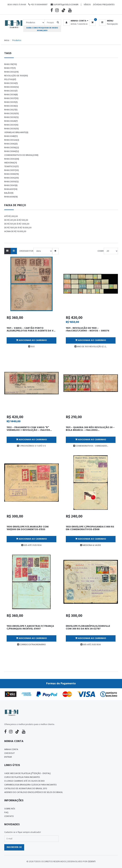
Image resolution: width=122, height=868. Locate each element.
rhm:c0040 (12, 87)
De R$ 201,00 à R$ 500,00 (16, 220)
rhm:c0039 (11, 117)
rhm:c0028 (11, 121)
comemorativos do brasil (21, 155)
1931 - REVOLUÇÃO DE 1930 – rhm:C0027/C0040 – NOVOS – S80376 (88, 330)
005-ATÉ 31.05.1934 (31, 545)
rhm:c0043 (12, 159)
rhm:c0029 (12, 114)
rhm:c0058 (12, 148)
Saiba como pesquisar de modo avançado (42, 29)
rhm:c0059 (11, 182)
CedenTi (92, 862)
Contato (9, 816)
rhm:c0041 (11, 186)
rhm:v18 (11, 64)
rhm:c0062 (11, 144)
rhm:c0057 (12, 170)
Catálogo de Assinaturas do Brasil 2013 (26, 789)
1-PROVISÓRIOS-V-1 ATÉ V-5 (31, 446)
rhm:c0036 (11, 95)
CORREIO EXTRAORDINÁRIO (31, 645)
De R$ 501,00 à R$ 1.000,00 (17, 224)
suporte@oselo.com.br (65, 5)
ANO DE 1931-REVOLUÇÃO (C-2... (91, 347)
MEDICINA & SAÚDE (91, 545)
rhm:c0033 (11, 91)
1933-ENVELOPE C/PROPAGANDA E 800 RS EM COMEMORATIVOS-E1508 (90, 528)
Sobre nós (10, 809)
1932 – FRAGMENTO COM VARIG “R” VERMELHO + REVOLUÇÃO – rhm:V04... (29, 429)
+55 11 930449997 (38, 5)
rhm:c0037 (11, 98)
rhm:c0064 (12, 151)
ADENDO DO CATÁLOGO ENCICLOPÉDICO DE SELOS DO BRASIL (34, 792)
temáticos (11, 167)
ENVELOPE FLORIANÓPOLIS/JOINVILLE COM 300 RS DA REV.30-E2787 (88, 628)
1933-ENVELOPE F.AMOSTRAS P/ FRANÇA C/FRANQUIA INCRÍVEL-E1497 (30, 628)
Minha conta (11, 750)
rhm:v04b (11, 136)
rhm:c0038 (11, 106)
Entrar (73, 24)
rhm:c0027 (11, 110)
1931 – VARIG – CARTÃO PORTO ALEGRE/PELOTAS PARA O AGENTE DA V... (31, 330)
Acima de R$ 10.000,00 (15, 232)
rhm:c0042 (12, 178)
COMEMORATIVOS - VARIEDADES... (91, 446)
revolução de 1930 (16, 76)
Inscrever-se (14, 847)
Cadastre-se (83, 24)
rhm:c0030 (12, 129)
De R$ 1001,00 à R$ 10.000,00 (18, 228)
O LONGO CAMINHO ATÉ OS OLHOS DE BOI (24, 781)
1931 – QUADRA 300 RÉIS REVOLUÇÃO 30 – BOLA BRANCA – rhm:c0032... (90, 429)
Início (7, 40)
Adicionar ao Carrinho (31, 340)
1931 (31, 347)
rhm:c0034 (11, 83)
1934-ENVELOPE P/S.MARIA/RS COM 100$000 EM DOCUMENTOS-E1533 (28, 528)
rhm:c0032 (11, 72)
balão (9, 193)
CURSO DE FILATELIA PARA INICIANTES (22, 777)
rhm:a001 (11, 189)
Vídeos (87, 5)
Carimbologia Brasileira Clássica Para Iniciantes (30, 785)
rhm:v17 (10, 68)
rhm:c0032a (12, 140)
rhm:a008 (11, 197)
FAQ (6, 813)
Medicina (11, 163)
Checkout (9, 753)
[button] (75, 21)
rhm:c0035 (11, 102)
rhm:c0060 (12, 174)
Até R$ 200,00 (11, 216)
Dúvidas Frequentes (104, 5)
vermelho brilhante (16, 133)
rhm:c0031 (11, 125)
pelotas (10, 80)
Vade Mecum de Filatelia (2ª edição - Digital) (27, 773)
